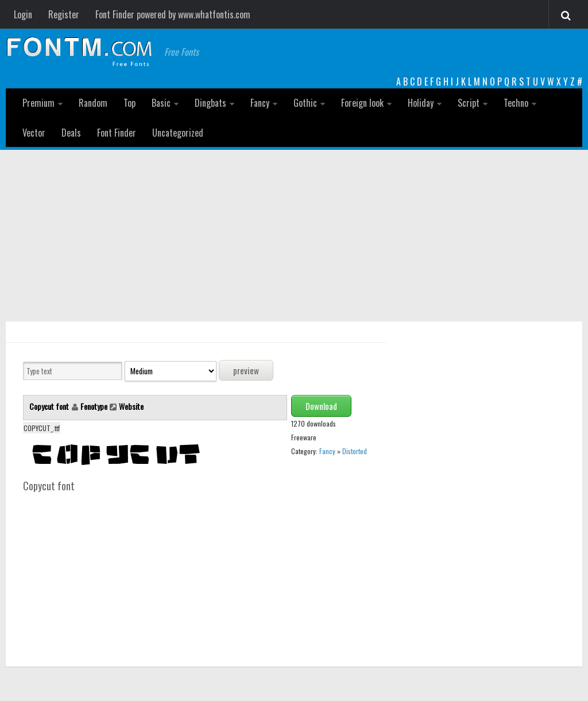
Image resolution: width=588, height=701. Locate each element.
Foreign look (362, 103)
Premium (38, 103)
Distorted (355, 451)
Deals (71, 133)
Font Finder (117, 133)
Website (131, 406)
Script (469, 103)
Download (321, 406)
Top (129, 103)
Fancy (260, 103)
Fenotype (94, 406)
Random (93, 103)
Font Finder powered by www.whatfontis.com (173, 14)
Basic (161, 103)
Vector (34, 133)
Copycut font (50, 406)
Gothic (305, 103)
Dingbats (210, 103)
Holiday (421, 103)
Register (64, 14)
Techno (516, 103)
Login (23, 14)
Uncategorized (178, 133)
